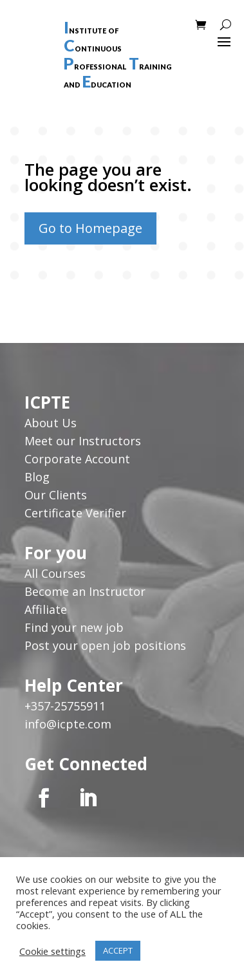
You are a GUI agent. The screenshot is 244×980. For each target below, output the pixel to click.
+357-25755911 (65, 706)
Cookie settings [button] (52, 951)
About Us (52, 423)
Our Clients (56, 495)
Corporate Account (77, 459)
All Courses (55, 573)
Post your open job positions (105, 645)
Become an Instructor (85, 591)
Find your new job (74, 627)
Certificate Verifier (75, 513)
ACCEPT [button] (118, 950)
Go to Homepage (90, 228)
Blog (37, 477)
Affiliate (46, 609)
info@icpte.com (68, 724)
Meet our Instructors (83, 441)
